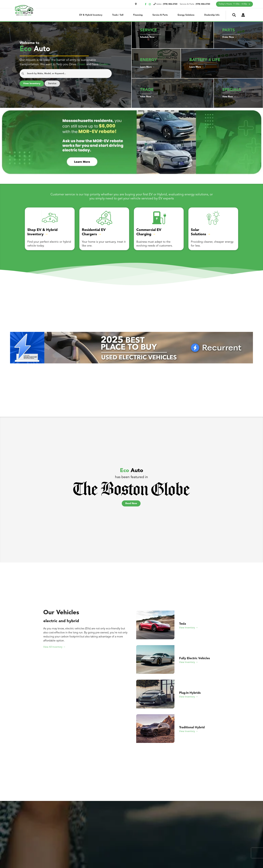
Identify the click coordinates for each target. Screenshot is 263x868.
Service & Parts (160, 15)
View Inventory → (189, 631)
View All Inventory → (55, 650)
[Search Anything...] (66, 78)
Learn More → (148, 69)
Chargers (90, 238)
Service (53, 88)
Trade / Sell (117, 15)
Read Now (131, 506)
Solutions (199, 238)
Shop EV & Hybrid (42, 234)
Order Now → (230, 39)
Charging (145, 238)
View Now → (229, 99)
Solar (195, 234)
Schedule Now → (149, 39)
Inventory (36, 238)
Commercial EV (149, 234)
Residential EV (94, 234)
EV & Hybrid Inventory (91, 15)
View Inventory (32, 88)
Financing (137, 15)
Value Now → (147, 99)
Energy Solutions (186, 15)
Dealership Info (212, 15)
